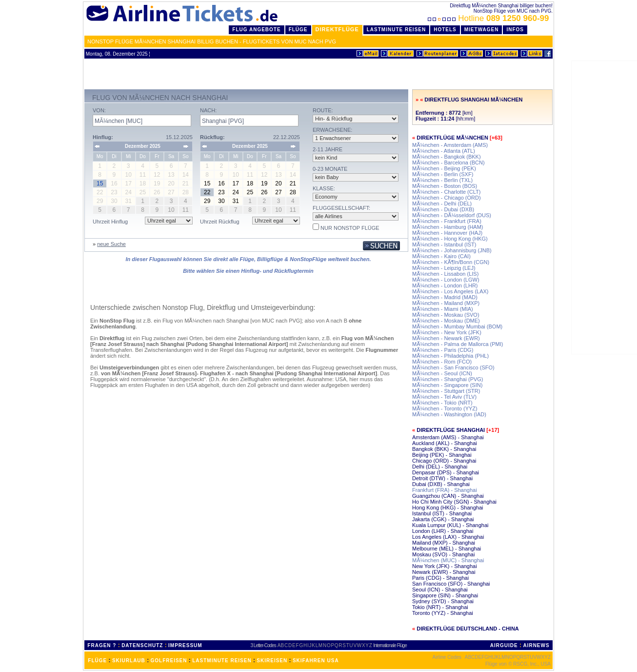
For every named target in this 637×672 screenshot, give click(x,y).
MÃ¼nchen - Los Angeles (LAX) (450, 291)
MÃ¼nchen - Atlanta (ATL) (444, 151)
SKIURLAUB (129, 661)
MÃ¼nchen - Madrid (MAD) (445, 297)
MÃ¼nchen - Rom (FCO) (442, 362)
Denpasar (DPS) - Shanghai (446, 472)
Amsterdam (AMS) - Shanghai (448, 437)
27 (278, 192)
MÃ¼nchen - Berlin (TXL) (442, 180)
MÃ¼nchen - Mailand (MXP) (446, 303)
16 (221, 183)
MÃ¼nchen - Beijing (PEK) (444, 168)
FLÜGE (97, 661)
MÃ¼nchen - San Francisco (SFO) (453, 367)
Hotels (445, 30)
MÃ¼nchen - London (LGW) (446, 280)
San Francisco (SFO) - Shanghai (451, 584)
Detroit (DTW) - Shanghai (442, 478)
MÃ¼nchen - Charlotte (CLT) (446, 192)
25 (250, 192)
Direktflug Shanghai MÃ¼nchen (473, 100)
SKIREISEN (272, 661)
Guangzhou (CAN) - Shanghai (448, 496)
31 (236, 201)
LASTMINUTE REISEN (222, 661)
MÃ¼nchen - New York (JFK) (447, 332)
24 (236, 192)
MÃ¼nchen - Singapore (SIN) (447, 385)
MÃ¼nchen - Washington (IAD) (449, 414)
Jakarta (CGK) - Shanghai (443, 519)
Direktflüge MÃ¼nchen (452, 138)
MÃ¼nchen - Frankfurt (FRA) (447, 221)
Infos (515, 30)
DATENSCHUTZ (142, 645)
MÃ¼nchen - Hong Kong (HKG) (450, 239)
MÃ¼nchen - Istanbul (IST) (444, 244)
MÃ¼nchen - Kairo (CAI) (441, 256)
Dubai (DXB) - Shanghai (441, 484)
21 (293, 183)
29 (207, 201)
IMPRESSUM (185, 645)
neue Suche (111, 244)
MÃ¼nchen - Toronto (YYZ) (445, 408)
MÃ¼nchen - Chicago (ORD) (447, 198)
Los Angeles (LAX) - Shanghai (448, 537)
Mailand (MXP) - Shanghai (444, 543)
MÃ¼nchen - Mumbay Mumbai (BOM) (457, 326)
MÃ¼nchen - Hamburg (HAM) (448, 227)
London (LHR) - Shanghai (443, 531)
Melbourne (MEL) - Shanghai (447, 549)
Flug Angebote (256, 30)
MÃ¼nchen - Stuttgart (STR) (446, 391)
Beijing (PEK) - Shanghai (442, 455)
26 (264, 192)
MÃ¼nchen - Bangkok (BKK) (447, 157)
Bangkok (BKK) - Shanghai (444, 449)
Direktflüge (337, 29)
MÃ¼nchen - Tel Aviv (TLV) (444, 397)
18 (250, 183)
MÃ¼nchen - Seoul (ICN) (442, 373)
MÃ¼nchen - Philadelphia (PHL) (450, 356)
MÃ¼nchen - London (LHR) (445, 285)
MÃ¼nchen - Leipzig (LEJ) (444, 268)
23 (221, 192)
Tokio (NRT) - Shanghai (440, 607)
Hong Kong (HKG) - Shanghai (448, 508)
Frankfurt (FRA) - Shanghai (445, 490)
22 (207, 192)
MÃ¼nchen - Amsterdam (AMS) (450, 145)
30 (221, 201)
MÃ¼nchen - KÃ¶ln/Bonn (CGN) (451, 262)
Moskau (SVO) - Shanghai (443, 554)
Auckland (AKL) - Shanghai (445, 443)
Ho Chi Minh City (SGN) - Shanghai (454, 502)
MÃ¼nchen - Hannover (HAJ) (447, 233)
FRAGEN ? (102, 645)
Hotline (489, 18)
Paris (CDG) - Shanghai (440, 578)
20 (278, 183)
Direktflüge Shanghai (451, 430)
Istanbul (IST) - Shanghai (442, 513)
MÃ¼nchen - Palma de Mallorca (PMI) (458, 344)
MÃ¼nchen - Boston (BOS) (445, 186)
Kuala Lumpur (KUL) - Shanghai (450, 525)
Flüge (298, 30)
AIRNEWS (536, 645)
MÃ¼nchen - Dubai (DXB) (443, 209)
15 (207, 183)
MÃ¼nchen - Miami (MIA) (443, 309)
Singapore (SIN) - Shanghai (445, 595)
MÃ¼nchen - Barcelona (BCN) (448, 163)
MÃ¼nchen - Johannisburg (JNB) (452, 250)
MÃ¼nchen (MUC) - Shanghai (448, 560)
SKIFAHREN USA (316, 661)
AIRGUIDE (504, 645)
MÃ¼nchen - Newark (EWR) (446, 338)
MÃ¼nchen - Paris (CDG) (443, 350)
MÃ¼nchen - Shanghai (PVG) (448, 379)
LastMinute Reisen (396, 30)
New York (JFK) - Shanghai (445, 566)
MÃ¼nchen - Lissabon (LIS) (445, 274)
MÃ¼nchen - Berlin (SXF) (443, 174)
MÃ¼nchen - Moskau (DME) (446, 321)
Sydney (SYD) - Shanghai (443, 601)
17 (236, 183)
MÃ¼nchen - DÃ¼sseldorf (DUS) (452, 215)
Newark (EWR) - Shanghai (444, 572)
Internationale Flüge (390, 645)
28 (293, 192)
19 (264, 183)
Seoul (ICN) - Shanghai (440, 590)
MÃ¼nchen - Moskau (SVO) (446, 315)
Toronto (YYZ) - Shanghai (443, 613)
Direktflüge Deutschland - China (468, 629)
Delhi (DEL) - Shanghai (440, 467)
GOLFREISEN (169, 661)
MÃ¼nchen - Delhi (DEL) (442, 204)
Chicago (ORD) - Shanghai (444, 461)
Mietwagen (482, 30)
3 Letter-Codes (263, 645)
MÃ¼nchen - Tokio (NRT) (442, 403)
